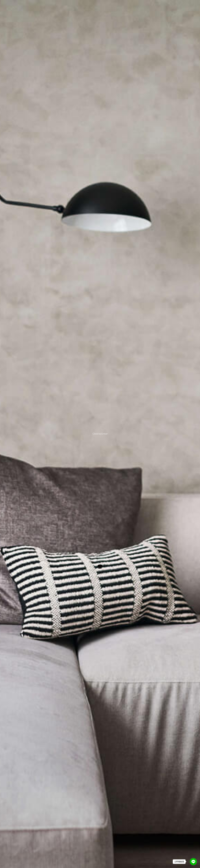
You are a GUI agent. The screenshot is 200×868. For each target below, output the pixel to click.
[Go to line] (193, 862)
